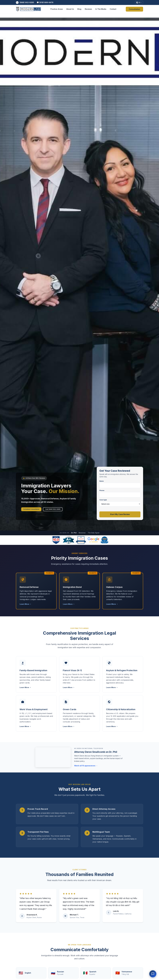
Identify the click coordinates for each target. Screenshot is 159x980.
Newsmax (82, 535)
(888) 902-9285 (25, 3)
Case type (120, 505)
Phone (120, 496)
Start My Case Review (120, 517)
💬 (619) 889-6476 (45, 3)
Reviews (88, 10)
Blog (79, 10)
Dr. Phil (74, 535)
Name (120, 487)
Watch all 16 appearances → (86, 768)
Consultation (134, 10)
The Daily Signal (94, 535)
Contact (113, 10)
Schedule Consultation (36, 510)
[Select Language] (139, 3)
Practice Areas (57, 10)
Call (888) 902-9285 (67, 510)
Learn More (26, 607)
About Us (70, 10)
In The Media (101, 10)
